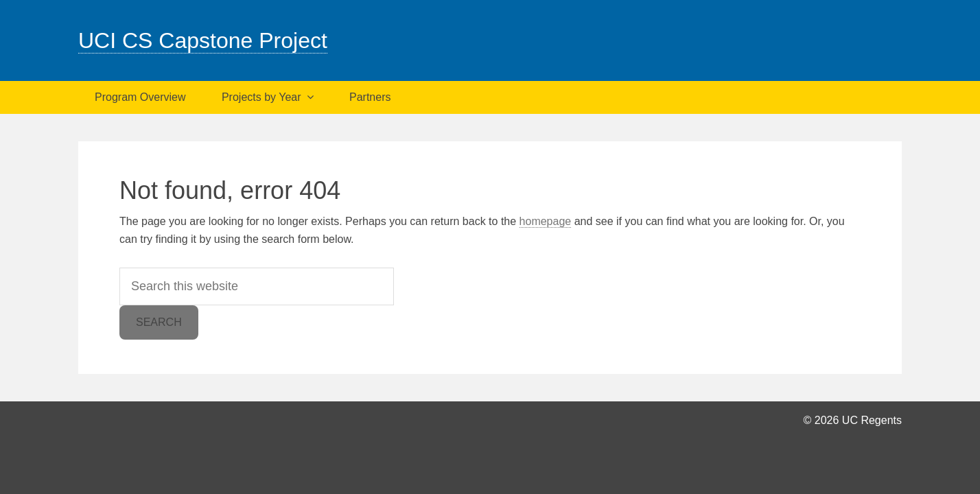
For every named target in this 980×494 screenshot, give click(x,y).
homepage (546, 221)
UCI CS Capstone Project (203, 40)
